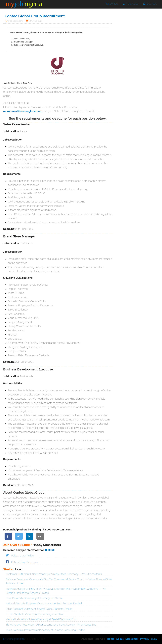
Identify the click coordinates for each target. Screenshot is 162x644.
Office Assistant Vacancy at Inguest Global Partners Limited (39, 609)
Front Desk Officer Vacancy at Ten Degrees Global (34, 598)
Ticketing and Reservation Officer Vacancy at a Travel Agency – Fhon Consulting (51, 625)
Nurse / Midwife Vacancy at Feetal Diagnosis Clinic (35, 614)
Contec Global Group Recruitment (35, 16)
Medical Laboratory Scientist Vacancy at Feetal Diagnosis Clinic (41, 619)
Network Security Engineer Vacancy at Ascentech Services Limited (44, 603)
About (120, 639)
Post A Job (131, 4)
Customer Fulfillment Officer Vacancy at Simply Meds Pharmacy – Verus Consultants (54, 574)
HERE (50, 550)
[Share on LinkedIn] (30, 536)
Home (111, 639)
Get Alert (150, 4)
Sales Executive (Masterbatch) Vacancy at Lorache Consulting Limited (45, 630)
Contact (112, 4)
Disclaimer (132, 639)
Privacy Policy (148, 639)
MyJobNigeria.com (14, 639)
